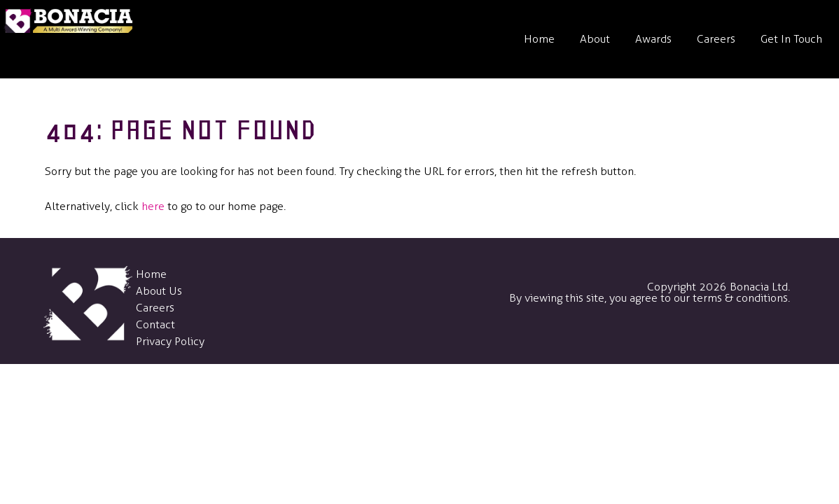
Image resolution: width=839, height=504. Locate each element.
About (595, 39)
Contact (155, 324)
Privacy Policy (170, 341)
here (153, 206)
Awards (653, 39)
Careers (716, 39)
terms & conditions (740, 298)
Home (539, 39)
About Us (159, 291)
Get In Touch (791, 39)
